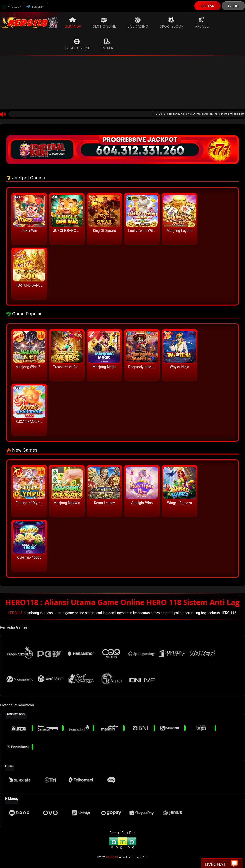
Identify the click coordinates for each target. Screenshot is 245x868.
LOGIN (233, 6)
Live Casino (138, 23)
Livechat (221, 864)
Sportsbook (172, 23)
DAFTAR (207, 6)
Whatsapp (12, 6)
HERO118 (15, 613)
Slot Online (104, 23)
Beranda (73, 23)
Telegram (35, 6)
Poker (107, 44)
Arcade (202, 23)
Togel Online (77, 44)
